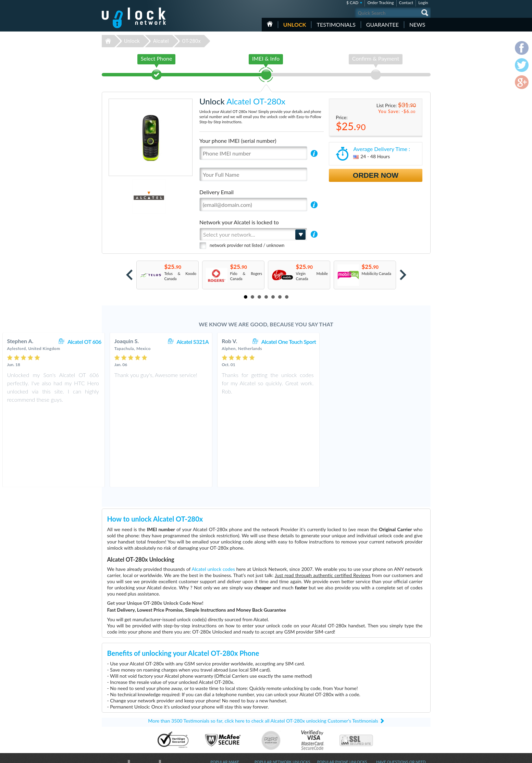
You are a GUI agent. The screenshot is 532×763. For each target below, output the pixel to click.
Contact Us (385, 697)
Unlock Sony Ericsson (228, 723)
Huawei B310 (329, 693)
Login (423, 3)
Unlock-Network (134, 18)
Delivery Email (216, 192)
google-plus (425, 755)
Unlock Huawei (223, 698)
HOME (270, 24)
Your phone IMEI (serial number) (238, 141)
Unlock (295, 24)
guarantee (382, 24)
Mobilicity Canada (376, 273)
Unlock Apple (221, 708)
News (417, 24)
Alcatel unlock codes (213, 492)
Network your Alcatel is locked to (239, 222)
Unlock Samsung (224, 703)
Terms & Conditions (392, 702)
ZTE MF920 (327, 698)
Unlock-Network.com (134, 693)
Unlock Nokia (221, 729)
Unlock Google (222, 734)
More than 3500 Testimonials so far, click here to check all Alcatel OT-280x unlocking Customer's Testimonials (263, 643)
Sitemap (383, 712)
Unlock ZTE (220, 713)
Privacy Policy (387, 707)
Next (403, 275)
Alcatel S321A (298, 342)
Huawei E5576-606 (333, 703)
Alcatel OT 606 (189, 342)
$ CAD (352, 3)
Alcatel (161, 41)
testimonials (336, 24)
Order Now (376, 175)
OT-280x (191, 41)
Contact (406, 3)
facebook (398, 755)
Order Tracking (380, 3)
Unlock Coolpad (224, 718)
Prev (129, 275)
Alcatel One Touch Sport (394, 342)
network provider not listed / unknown (247, 245)
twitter (412, 755)
